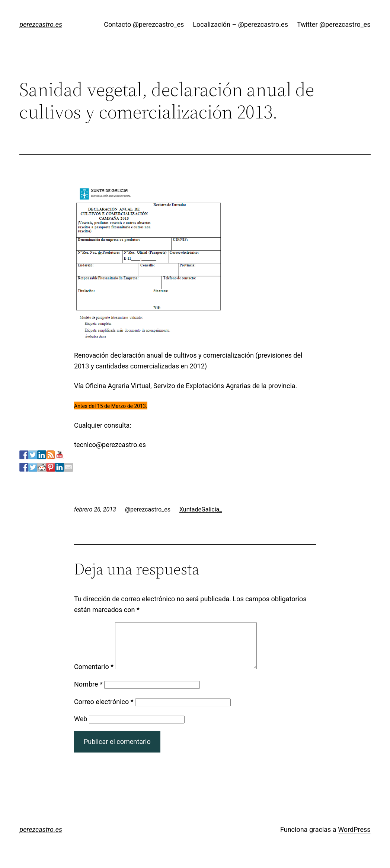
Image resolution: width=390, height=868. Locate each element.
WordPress (354, 838)
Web (81, 728)
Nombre (88, 693)
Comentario (94, 676)
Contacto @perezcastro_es (144, 24)
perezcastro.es (41, 24)
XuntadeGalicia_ (201, 509)
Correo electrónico (104, 711)
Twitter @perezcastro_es (334, 24)
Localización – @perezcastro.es (240, 24)
